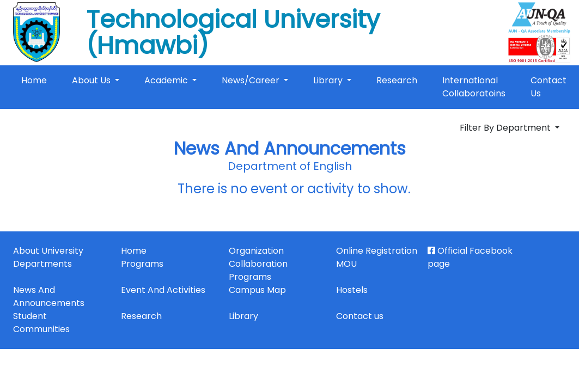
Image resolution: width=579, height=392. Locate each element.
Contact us (360, 316)
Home (36, 80)
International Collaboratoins (474, 87)
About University (48, 251)
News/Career (252, 80)
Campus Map (257, 290)
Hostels (352, 290)
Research (397, 80)
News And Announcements (49, 296)
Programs (142, 264)
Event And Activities (163, 290)
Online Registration (377, 251)
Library (329, 80)
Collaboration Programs (258, 270)
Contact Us (548, 87)
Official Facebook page (470, 257)
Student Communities (41, 323)
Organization (256, 251)
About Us (92, 80)
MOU (346, 264)
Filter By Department (506, 128)
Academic (167, 80)
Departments (42, 264)
